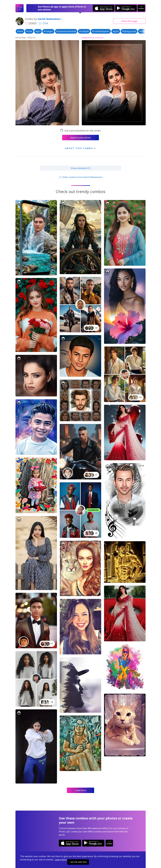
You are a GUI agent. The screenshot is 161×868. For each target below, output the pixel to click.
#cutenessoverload (66, 31)
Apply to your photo (80, 138)
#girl (38, 31)
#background (129, 31)
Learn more (61, 860)
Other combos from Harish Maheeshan (80, 177)
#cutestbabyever (101, 31)
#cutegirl (48, 31)
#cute (29, 31)
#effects (144, 31)
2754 (43, 23)
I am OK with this (78, 862)
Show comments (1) (81, 168)
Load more (80, 790)
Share (129, 21)
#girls (116, 31)
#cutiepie (84, 31)
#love (20, 31)
